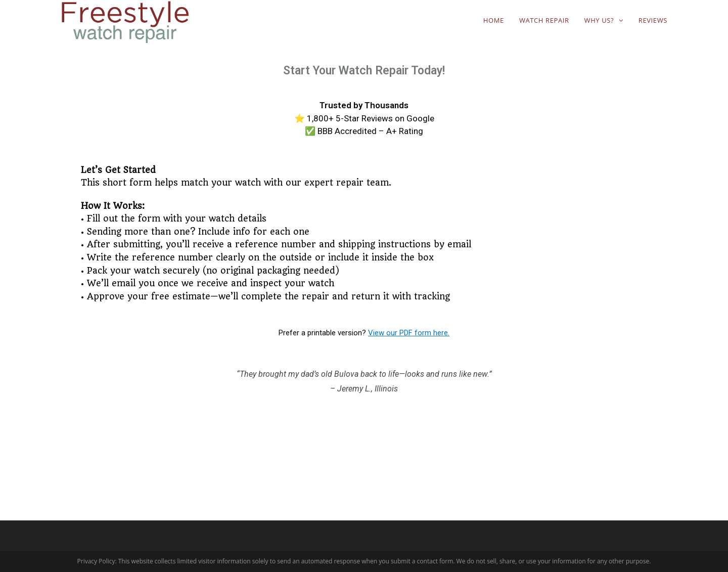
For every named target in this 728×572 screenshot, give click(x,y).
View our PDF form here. (409, 333)
